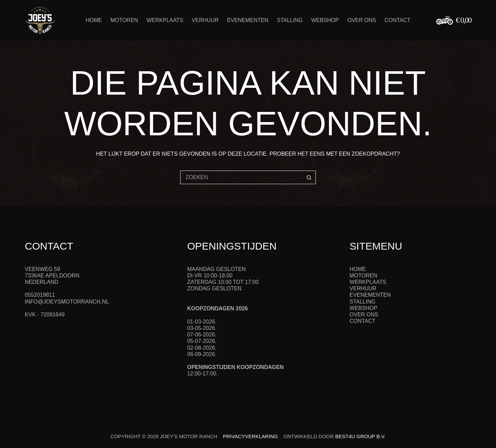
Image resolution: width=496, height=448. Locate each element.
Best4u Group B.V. (360, 436)
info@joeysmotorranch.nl (67, 302)
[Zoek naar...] (241, 177)
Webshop (325, 20)
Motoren (124, 20)
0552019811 (40, 295)
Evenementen (248, 20)
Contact (397, 20)
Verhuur (205, 20)
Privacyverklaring (250, 436)
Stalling (290, 20)
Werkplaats (165, 20)
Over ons (362, 20)
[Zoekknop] (309, 177)
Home (94, 20)
